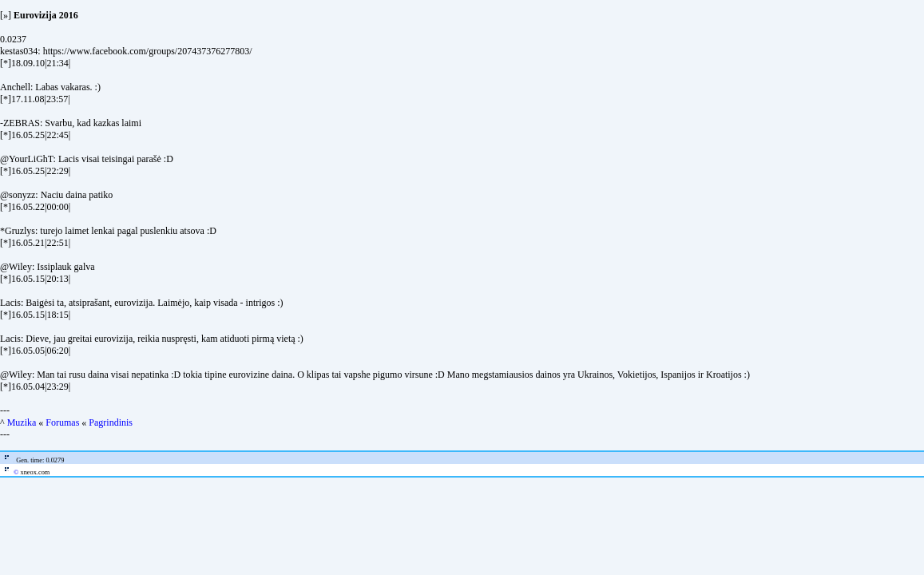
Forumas (62, 422)
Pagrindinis (111, 422)
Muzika (22, 422)
